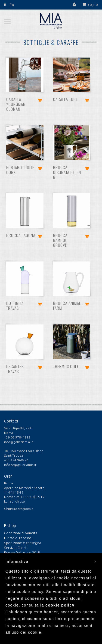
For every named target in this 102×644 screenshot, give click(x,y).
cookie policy (60, 605)
